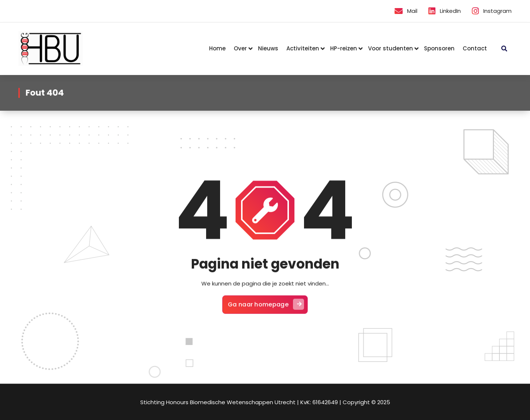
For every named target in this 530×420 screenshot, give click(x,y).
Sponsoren (439, 48)
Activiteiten (303, 48)
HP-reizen (344, 48)
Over (240, 48)
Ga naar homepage (266, 307)
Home (217, 48)
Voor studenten (391, 48)
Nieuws (268, 48)
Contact (475, 48)
